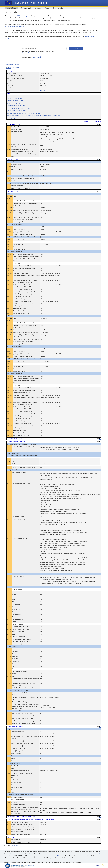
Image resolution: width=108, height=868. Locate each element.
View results (43, 90)
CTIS (58, 856)
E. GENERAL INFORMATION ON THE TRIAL (18, 108)
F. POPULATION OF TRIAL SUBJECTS (17, 111)
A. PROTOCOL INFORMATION (15, 96)
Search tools (36, 57)
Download (16, 68)
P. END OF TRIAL (11, 118)
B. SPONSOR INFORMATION (14, 98)
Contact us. (15, 845)
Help (102, 3)
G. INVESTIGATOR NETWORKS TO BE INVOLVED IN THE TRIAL (24, 113)
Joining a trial (26, 8)
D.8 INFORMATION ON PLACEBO (16, 106)
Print (9, 68)
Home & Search (11, 8)
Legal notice (100, 854)
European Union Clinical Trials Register (19, 16)
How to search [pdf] (27, 53)
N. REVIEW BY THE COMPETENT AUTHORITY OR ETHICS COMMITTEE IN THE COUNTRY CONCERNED (35, 116)
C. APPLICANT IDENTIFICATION (15, 101)
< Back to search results (12, 64)
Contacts (38, 8)
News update (58, 8)
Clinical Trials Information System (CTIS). (17, 26)
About (47, 8)
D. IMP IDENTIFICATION (13, 103)
